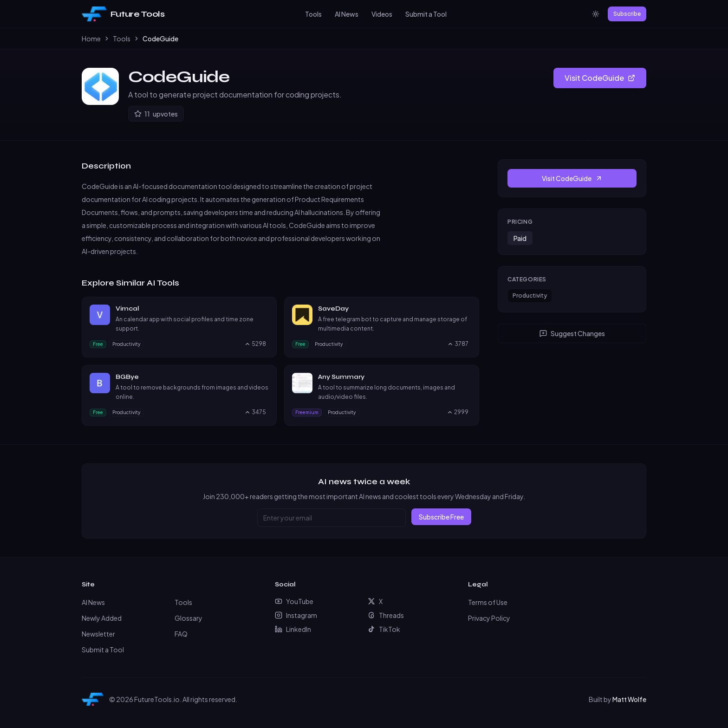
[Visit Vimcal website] (265, 309)
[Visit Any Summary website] (467, 377)
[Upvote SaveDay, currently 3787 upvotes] (458, 344)
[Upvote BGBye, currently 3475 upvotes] (255, 412)
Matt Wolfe (629, 699)
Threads (386, 615)
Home (91, 39)
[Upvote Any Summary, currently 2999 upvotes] (458, 412)
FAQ (181, 634)
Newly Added (102, 618)
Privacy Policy (489, 618)
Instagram (296, 615)
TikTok (384, 629)
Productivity (530, 296)
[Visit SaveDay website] (467, 309)
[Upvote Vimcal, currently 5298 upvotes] (255, 344)
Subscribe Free (441, 517)
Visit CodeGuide (600, 78)
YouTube (294, 601)
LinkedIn (293, 629)
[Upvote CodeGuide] (156, 114)
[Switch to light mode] (596, 14)
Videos (382, 14)
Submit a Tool (426, 14)
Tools (313, 14)
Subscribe (627, 14)
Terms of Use (488, 602)
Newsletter (98, 634)
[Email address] (331, 518)
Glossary (188, 618)
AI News (347, 14)
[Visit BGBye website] (265, 377)
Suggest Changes (572, 333)
